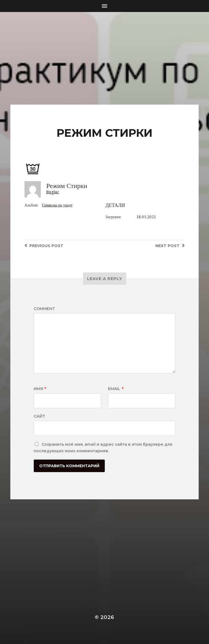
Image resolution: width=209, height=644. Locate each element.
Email (116, 389)
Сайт (39, 416)
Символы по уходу (57, 205)
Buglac (53, 192)
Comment (44, 309)
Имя (40, 389)
